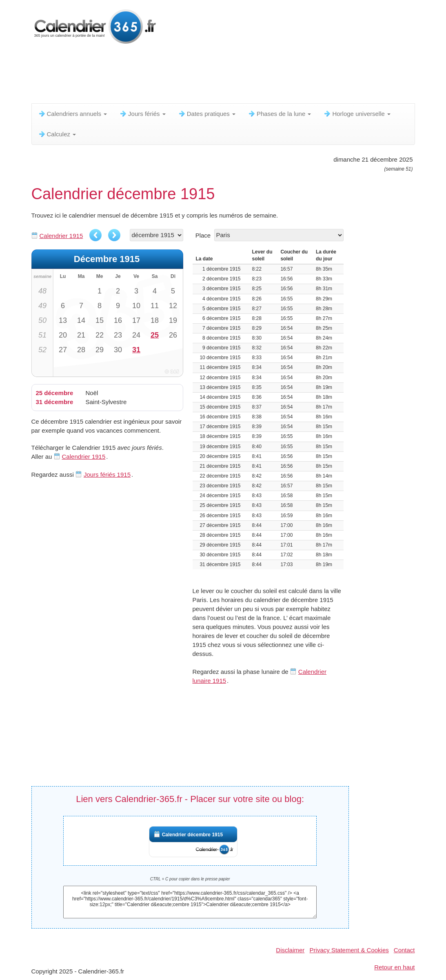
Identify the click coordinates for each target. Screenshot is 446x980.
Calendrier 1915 (61, 236)
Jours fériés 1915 (107, 474)
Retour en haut (394, 967)
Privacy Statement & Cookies (349, 950)
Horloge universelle (357, 114)
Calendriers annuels (73, 114)
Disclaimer (290, 950)
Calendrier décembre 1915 (192, 835)
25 (155, 335)
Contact (404, 950)
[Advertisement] (229, 76)
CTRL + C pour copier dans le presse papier (190, 879)
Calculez (57, 134)
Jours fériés (142, 114)
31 (136, 350)
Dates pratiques (207, 114)
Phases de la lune (279, 114)
